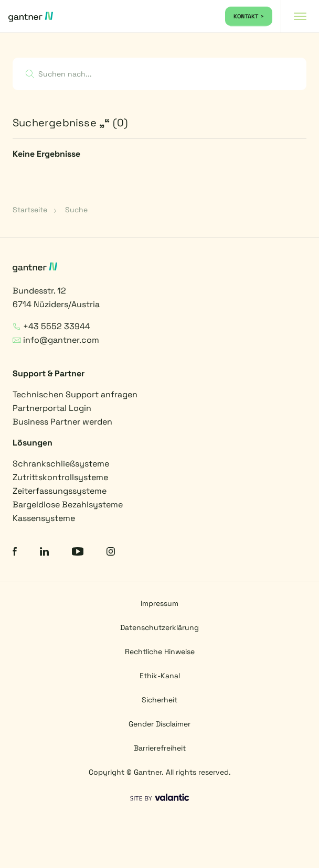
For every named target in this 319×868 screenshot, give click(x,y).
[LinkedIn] (44, 553)
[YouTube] (78, 553)
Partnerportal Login (52, 408)
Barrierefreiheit (160, 748)
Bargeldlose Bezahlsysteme (68, 504)
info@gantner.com (56, 340)
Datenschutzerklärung (159, 627)
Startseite (30, 210)
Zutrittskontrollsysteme (60, 477)
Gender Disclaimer (159, 724)
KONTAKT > (249, 16)
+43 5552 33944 (51, 326)
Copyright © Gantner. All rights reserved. (160, 772)
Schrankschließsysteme (61, 464)
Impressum (159, 603)
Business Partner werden (62, 422)
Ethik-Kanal (160, 676)
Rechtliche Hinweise (160, 652)
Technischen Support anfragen (75, 394)
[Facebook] (15, 553)
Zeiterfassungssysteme (60, 491)
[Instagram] (111, 553)
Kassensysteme (44, 518)
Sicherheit (159, 700)
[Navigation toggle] (300, 16)
